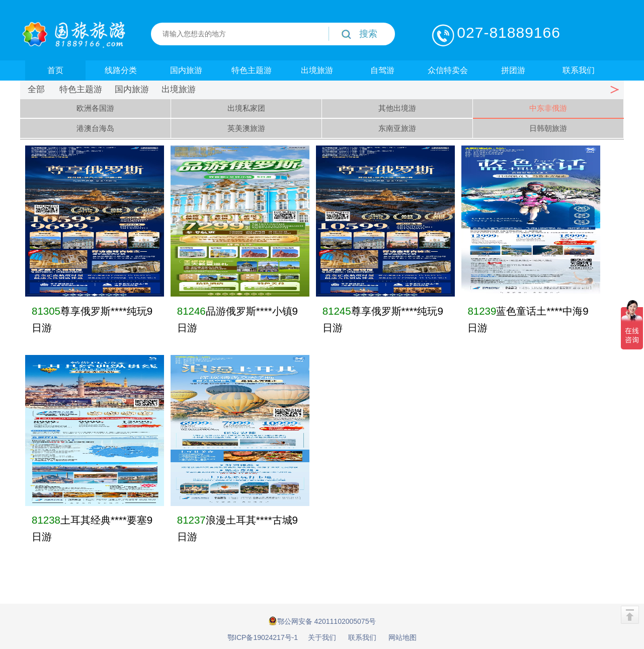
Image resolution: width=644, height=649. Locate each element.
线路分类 (121, 70)
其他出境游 (397, 108)
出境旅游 (317, 70)
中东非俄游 (548, 108)
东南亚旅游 (397, 128)
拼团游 (513, 70)
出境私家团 (246, 108)
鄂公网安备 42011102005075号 (322, 621)
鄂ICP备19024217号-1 (263, 637)
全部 (36, 89)
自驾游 (382, 70)
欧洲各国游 (95, 108)
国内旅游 (186, 70)
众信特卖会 (448, 70)
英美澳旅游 (246, 128)
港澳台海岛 (95, 128)
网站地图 (403, 637)
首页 (55, 70)
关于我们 (322, 637)
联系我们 (579, 70)
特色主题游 (252, 70)
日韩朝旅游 (548, 128)
